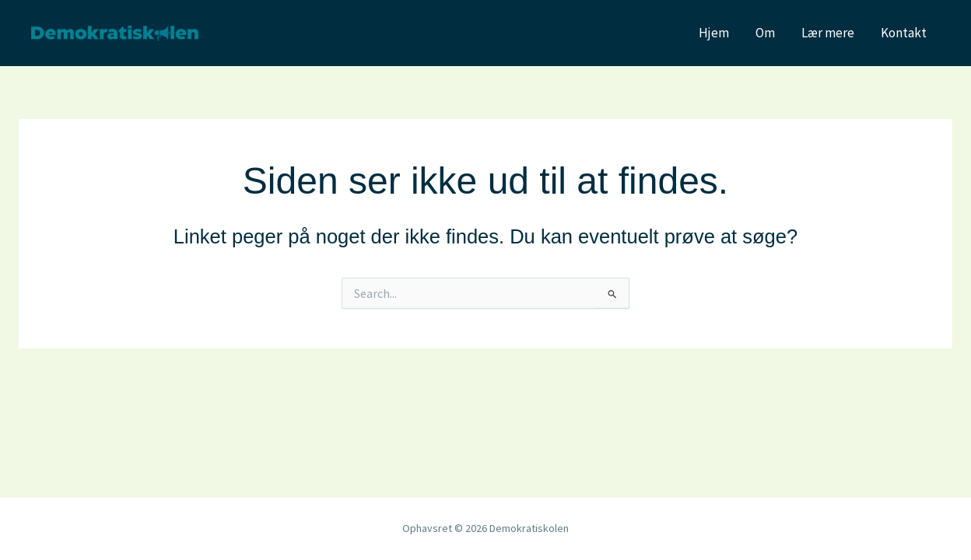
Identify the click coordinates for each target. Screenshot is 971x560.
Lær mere (828, 33)
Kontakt (904, 33)
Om (765, 33)
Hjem (714, 33)
